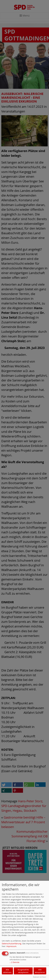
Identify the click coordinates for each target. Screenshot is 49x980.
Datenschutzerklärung (12, 944)
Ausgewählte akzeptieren (23, 971)
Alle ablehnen (7, 971)
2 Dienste (15, 962)
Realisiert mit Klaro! (40, 977)
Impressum (11, 946)
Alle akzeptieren (40, 971)
